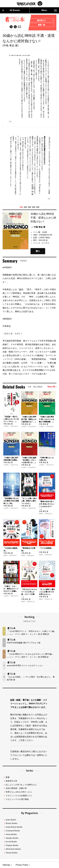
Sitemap (6, 865)
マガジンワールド (30, 4)
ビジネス (46, 243)
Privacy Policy (22, 865)
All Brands (11, 10)
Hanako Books (12, 838)
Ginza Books (11, 834)
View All (52, 387)
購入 (38, 251)
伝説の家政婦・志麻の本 (16, 788)
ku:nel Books (11, 842)
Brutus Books (11, 823)
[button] (21, 207)
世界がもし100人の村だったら (19, 792)
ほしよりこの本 (21, 785)
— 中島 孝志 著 (38, 227)
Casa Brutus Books (14, 827)
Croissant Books (13, 831)
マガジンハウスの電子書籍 (17, 799)
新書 (8, 777)
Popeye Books (12, 845)
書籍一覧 (46, 25)
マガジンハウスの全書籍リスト (19, 796)
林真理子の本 (11, 781)
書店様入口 (45, 21)
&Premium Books (13, 849)
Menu (49, 10)
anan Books (11, 820)
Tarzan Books (12, 853)
